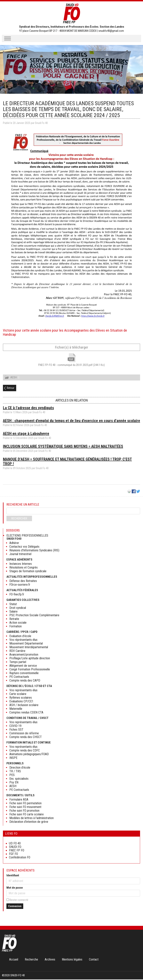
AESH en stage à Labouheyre (26, 434)
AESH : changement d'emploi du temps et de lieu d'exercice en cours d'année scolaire (71, 421)
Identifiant (13, 876)
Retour (11, 388)
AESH (14, 378)
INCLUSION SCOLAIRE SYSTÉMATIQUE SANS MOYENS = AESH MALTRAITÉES (63, 447)
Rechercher (19, 519)
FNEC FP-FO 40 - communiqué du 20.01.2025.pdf (71, 365)
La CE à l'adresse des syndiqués (28, 408)
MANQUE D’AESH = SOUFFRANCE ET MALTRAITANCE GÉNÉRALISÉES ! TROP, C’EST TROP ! (67, 462)
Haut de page (136, 969)
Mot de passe (15, 888)
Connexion (15, 907)
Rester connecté (19, 901)
